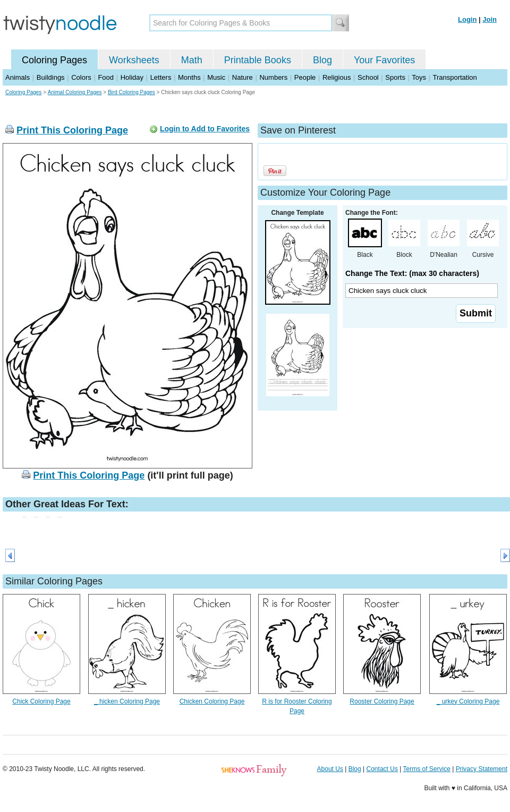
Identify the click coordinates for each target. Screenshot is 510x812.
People (305, 77)
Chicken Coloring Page (212, 701)
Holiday (132, 77)
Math (192, 60)
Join (490, 19)
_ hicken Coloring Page (127, 701)
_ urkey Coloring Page (468, 701)
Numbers (273, 77)
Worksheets (134, 60)
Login (467, 19)
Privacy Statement (482, 769)
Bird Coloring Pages (131, 92)
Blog (322, 60)
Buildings (51, 77)
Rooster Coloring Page (382, 701)
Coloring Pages (54, 60)
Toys (419, 77)
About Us (330, 769)
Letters (161, 77)
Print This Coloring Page (72, 130)
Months (189, 77)
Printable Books (258, 60)
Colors (81, 77)
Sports (395, 77)
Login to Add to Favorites (205, 129)
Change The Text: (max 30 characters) (412, 273)
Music (216, 77)
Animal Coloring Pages (75, 92)
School (368, 77)
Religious (337, 77)
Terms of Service (426, 769)
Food (106, 77)
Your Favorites (384, 60)
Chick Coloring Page (41, 701)
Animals (18, 77)
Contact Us (382, 769)
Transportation (454, 77)
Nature (243, 77)
